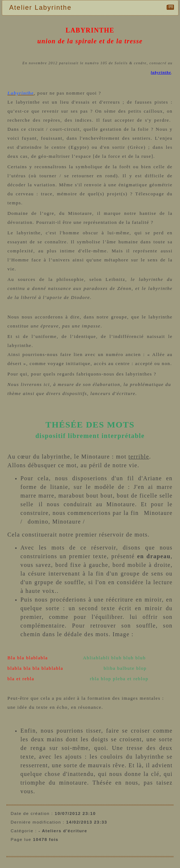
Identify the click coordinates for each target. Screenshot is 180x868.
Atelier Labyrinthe (42, 8)
